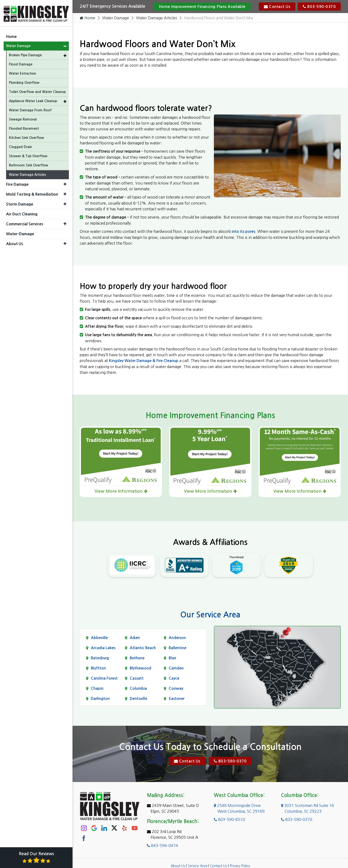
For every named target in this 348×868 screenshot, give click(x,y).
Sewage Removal (23, 119)
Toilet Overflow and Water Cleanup (37, 91)
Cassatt (137, 678)
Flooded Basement (24, 128)
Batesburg (100, 658)
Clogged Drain (20, 146)
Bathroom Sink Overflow (29, 164)
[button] (65, 46)
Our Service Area (210, 615)
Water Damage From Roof (30, 109)
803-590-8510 (229, 819)
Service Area (198, 866)
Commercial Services (25, 223)
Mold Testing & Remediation (32, 193)
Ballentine (178, 648)
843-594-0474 (163, 845)
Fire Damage (17, 184)
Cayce (174, 678)
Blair (172, 658)
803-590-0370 (319, 7)
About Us (178, 866)
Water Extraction (22, 73)
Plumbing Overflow (24, 82)
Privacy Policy (240, 866)
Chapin (97, 688)
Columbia (138, 688)
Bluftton (98, 668)
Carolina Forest (104, 678)
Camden (176, 668)
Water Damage (116, 18)
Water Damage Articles (157, 18)
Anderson (177, 638)
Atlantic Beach (143, 648)
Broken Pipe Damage (25, 54)
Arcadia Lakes (103, 648)
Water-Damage (20, 233)
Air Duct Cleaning (22, 213)
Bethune (137, 658)
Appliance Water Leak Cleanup (33, 100)
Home (87, 18)
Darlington (100, 699)
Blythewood (141, 668)
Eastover (177, 699)
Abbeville (99, 638)
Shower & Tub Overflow (28, 155)
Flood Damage (21, 64)
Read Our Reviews (36, 858)
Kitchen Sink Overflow (26, 137)
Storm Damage (20, 203)
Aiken (135, 638)
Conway (176, 688)
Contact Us (277, 7)
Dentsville (138, 699)
